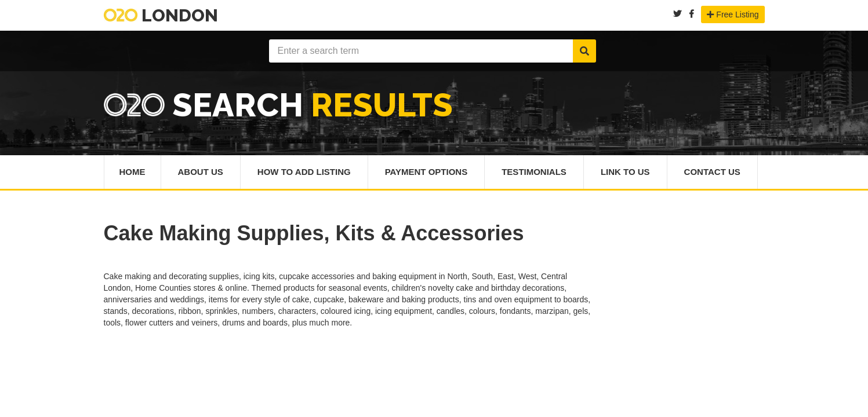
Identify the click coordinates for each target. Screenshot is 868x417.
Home (132, 172)
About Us (201, 172)
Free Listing (733, 14)
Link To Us (625, 172)
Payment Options (426, 172)
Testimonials (534, 172)
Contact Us (712, 172)
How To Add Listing (304, 172)
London (161, 15)
